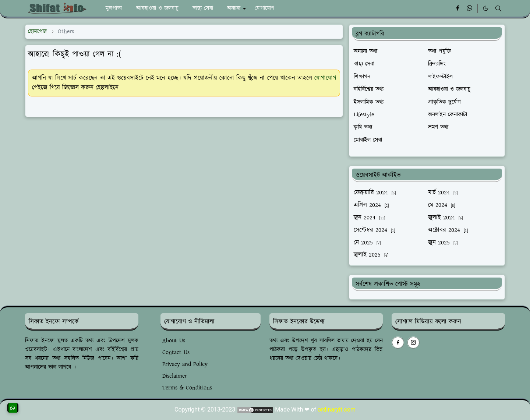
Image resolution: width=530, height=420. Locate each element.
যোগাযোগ (325, 78)
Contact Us (176, 352)
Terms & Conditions (187, 388)
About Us (174, 341)
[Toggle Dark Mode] (486, 8)
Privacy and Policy (185, 364)
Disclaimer (175, 376)
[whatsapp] (470, 8)
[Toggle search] (498, 8)
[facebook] (458, 8)
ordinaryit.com (337, 410)
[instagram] (413, 343)
